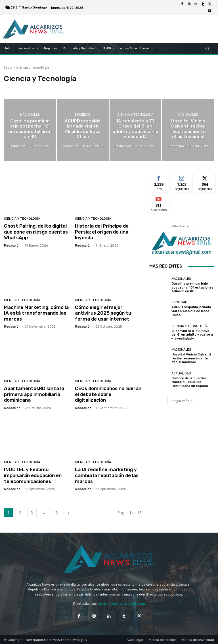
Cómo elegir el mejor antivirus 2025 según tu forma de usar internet (103, 313)
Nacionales (30, 115)
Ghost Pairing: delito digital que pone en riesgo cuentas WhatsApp (36, 232)
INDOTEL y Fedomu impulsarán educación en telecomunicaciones (33, 475)
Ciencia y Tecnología (135, 115)
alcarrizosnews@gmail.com (121, 603)
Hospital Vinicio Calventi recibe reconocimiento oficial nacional (191, 358)
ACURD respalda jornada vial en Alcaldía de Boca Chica (191, 311)
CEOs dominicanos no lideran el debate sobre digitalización (108, 394)
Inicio (8, 67)
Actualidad (181, 373)
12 (56, 512)
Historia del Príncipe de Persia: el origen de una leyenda (102, 232)
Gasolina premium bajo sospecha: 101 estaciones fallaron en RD (192, 288)
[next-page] (68, 512)
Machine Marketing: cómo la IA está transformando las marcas (36, 313)
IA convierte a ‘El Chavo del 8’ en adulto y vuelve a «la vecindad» (192, 335)
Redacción (12, 245)
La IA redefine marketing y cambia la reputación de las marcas (107, 475)
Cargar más (182, 401)
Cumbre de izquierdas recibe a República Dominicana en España (190, 382)
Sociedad (83, 115)
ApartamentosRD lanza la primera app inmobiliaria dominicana (34, 394)
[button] (207, 48)
